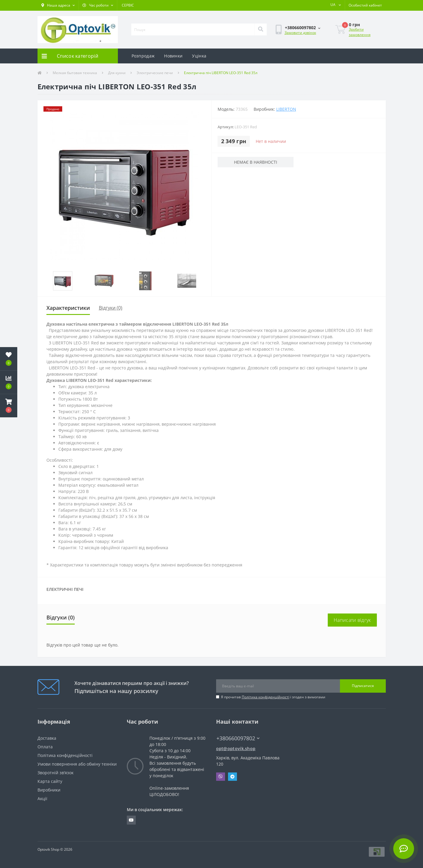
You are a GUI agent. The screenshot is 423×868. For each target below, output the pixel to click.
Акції (42, 798)
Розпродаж (143, 56)
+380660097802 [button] (238, 738)
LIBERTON (286, 109)
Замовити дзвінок (300, 33)
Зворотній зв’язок (56, 773)
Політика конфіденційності (266, 697)
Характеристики (68, 308)
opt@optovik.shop (236, 748)
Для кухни (117, 73)
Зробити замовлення (360, 32)
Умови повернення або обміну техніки (77, 764)
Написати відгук (352, 620)
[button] (58, 5)
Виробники (49, 790)
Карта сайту (50, 781)
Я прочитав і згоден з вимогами (273, 697)
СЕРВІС (128, 5)
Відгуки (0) (111, 308)
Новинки (173, 56)
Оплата (45, 747)
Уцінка (199, 56)
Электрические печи (155, 73)
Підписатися (363, 686)
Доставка (47, 738)
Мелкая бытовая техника (75, 73)
